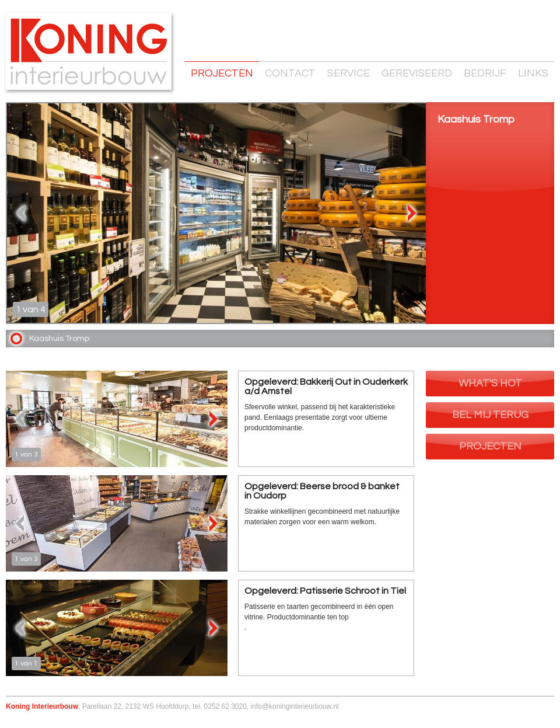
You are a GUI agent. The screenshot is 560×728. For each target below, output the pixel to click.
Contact (290, 73)
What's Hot (490, 383)
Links (533, 73)
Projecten (222, 73)
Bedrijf (485, 73)
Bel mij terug (490, 415)
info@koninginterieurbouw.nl (295, 706)
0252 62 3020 (225, 706)
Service (349, 73)
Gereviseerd (417, 73)
